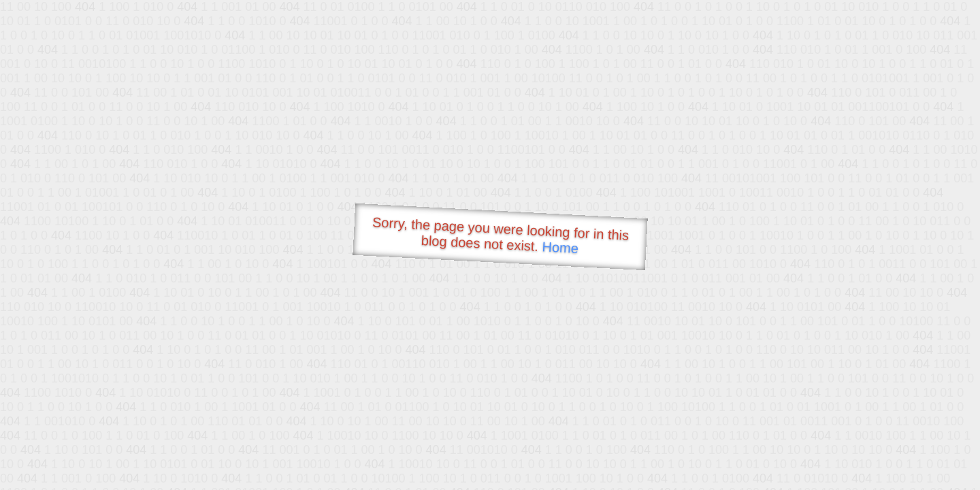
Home (560, 247)
